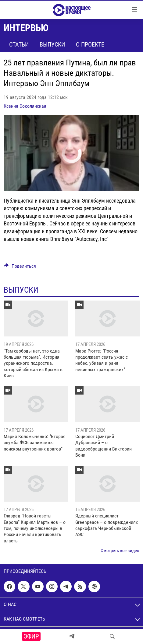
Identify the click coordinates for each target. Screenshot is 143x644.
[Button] (20, 268)
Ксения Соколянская (25, 106)
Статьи (19, 44)
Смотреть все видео (120, 551)
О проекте (90, 44)
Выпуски (52, 44)
